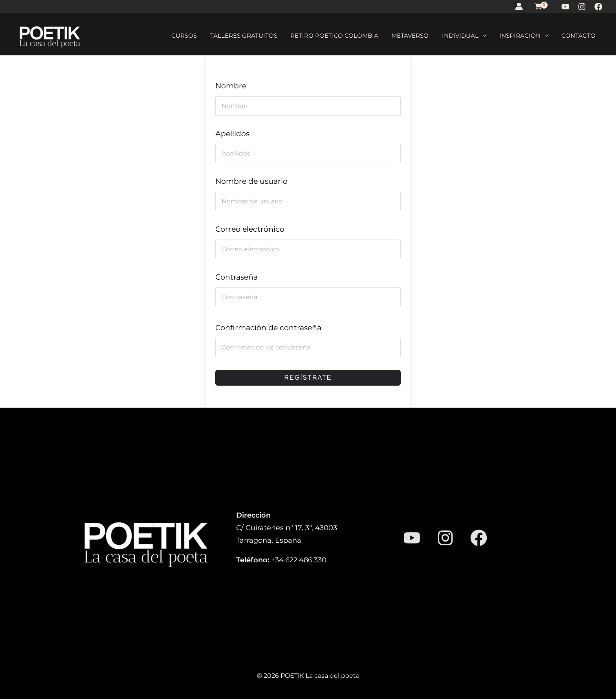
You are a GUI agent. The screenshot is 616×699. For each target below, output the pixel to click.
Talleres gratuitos (272, 36)
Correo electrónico (250, 229)
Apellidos (232, 134)
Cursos (218, 36)
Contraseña (236, 277)
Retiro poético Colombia (358, 36)
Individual (473, 36)
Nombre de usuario (251, 181)
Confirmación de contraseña (268, 328)
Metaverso (428, 36)
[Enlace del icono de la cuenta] (519, 6)
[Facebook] (598, 7)
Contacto (581, 36)
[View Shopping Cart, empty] (538, 6)
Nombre (231, 86)
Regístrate (308, 378)
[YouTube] (565, 7)
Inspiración (528, 36)
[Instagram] (582, 7)
